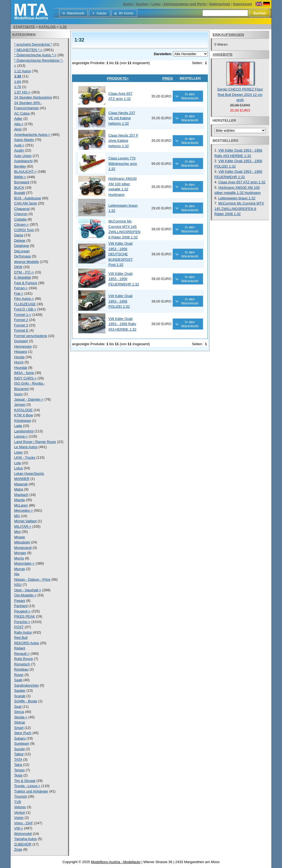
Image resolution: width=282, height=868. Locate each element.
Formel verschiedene (31, 336)
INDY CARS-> (25, 378)
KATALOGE (23, 410)
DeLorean (22, 251)
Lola (18, 463)
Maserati (21, 484)
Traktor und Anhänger (31, 791)
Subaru (20, 738)
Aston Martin (24, 140)
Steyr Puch (23, 733)
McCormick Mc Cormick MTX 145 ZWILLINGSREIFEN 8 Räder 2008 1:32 (239, 209)
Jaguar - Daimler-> (29, 399)
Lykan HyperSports (29, 474)
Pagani (20, 601)
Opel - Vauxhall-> (28, 590)
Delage (20, 240)
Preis (167, 78)
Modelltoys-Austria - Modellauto (116, 862)
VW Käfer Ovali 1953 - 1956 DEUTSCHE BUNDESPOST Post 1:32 (121, 254)
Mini (17, 532)
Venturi (20, 812)
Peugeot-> (22, 611)
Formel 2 (21, 320)
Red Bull (21, 638)
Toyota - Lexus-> (27, 786)
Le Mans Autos (26, 447)
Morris (19, 558)
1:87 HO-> (22, 92)
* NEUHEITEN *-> (28, 50)
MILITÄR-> (23, 526)
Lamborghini (24, 431)
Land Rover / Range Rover (35, 442)
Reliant (20, 648)
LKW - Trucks (25, 457)
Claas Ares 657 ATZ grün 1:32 (242, 182)
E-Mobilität (22, 277)
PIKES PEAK (25, 616)
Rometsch (22, 664)
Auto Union (23, 156)
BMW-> (20, 177)
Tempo (19, 770)
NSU (18, 585)
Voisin (19, 818)
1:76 (18, 87)
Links (156, 4)
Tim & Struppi (25, 781)
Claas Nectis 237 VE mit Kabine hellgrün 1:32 (122, 118)
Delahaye (22, 246)
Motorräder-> (24, 563)
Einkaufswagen (228, 35)
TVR (18, 802)
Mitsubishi (22, 542)
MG (17, 516)
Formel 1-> (23, 315)
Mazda (19, 500)
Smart (19, 728)
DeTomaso (23, 256)
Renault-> (22, 654)
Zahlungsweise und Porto (185, 4)
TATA (18, 759)
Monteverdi (23, 548)
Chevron (21, 214)
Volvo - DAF (23, 823)
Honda (19, 357)
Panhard (21, 606)
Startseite (24, 27)
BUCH (19, 188)
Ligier (18, 452)
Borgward (22, 182)
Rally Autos (23, 632)
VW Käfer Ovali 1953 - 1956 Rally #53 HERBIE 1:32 (122, 324)
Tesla (18, 775)
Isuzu (18, 394)
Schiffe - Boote (26, 701)
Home (128, 4)
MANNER (22, 479)
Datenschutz (220, 4)
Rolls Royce (23, 659)
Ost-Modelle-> (25, 595)
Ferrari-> (21, 288)
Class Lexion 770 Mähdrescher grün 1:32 (123, 163)
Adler (18, 119)
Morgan (20, 553)
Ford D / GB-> (25, 309)
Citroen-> (21, 224)
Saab (18, 680)
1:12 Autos (22, 71)
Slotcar (20, 722)
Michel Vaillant (25, 521)
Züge (18, 849)
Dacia (19, 235)
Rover (19, 675)
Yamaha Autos (26, 839)
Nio (17, 574)
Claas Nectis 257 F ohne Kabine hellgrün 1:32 (123, 141)
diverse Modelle (26, 262)
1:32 (63, 27)
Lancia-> (21, 436)
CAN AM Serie (26, 203)
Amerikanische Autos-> (32, 135)
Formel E (21, 330)
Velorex (20, 807)
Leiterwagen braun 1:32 (237, 198)
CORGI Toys (24, 230)
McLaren (21, 505)
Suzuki (19, 749)
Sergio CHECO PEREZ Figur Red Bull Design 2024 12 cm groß (240, 95)
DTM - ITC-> (24, 272)
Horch (19, 362)
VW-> (19, 828)
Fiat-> (19, 293)
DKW (18, 267)
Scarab (20, 696)
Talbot (19, 754)
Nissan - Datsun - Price (32, 579)
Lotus (18, 468)
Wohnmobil (23, 834)
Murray (20, 569)
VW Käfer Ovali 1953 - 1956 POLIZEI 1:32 (120, 301)
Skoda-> (21, 717)
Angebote (223, 54)
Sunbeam (22, 743)
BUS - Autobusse (28, 198)
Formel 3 (21, 325)
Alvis (18, 129)
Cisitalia (20, 219)
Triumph (21, 796)
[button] (73, 13)
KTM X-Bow (23, 415)
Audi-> (19, 145)
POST (19, 627)
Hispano (21, 352)
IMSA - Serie (24, 373)
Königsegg (22, 421)
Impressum (242, 4)
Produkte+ (118, 78)
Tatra (18, 765)
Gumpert (21, 341)
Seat (18, 707)
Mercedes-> (23, 510)
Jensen (20, 405)
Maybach (21, 495)
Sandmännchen (26, 685)
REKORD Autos (27, 643)
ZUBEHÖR (23, 844)
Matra (19, 489)
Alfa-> (19, 124)
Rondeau (21, 669)
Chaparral (22, 209)
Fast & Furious (26, 283)
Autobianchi (23, 161)
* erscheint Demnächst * (33, 44)
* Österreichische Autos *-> (35, 55)
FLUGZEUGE (25, 304)
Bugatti (20, 193)
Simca (19, 712)
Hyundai (21, 368)
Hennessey (23, 346)
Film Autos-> (24, 299)
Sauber (20, 691)
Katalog (47, 27)
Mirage (20, 537)
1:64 (18, 82)
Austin (19, 150)
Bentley (20, 166)
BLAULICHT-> (25, 172)
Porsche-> (22, 622)
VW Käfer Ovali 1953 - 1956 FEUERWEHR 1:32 (124, 279)
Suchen (142, 4)
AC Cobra (22, 113)
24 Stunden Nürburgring (33, 97)
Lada (18, 426)
